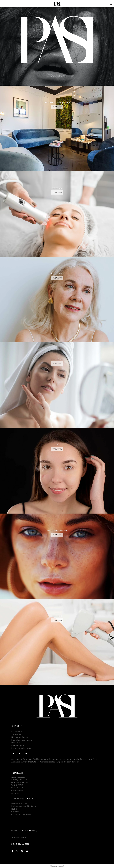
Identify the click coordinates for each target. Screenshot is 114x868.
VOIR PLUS (57, 107)
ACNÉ (57, 445)
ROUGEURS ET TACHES (57, 530)
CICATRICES (57, 188)
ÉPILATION (57, 616)
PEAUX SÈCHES (57, 359)
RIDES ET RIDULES (57, 274)
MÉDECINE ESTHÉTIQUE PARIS (57, 102)
